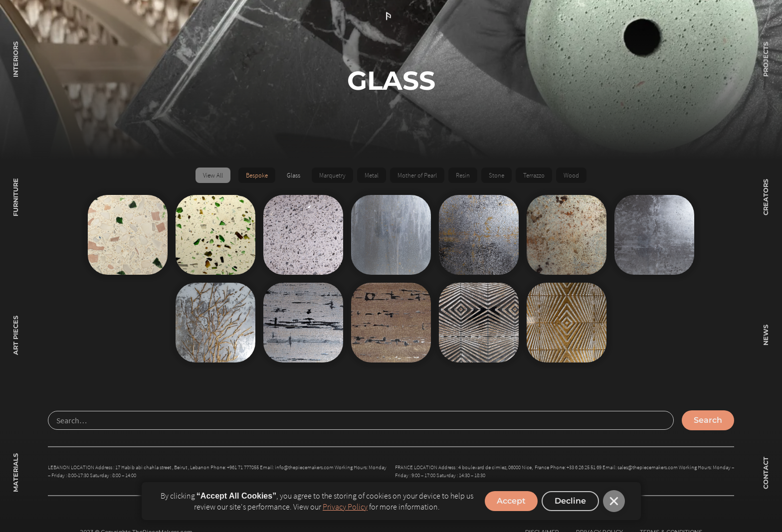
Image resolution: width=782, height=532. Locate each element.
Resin (463, 175)
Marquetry (332, 175)
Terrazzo (534, 175)
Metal (372, 175)
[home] (391, 16)
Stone (496, 175)
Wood (571, 175)
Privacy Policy (345, 507)
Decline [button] (570, 501)
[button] (614, 501)
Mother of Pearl (417, 175)
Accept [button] (511, 501)
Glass (293, 175)
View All (213, 175)
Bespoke (257, 175)
